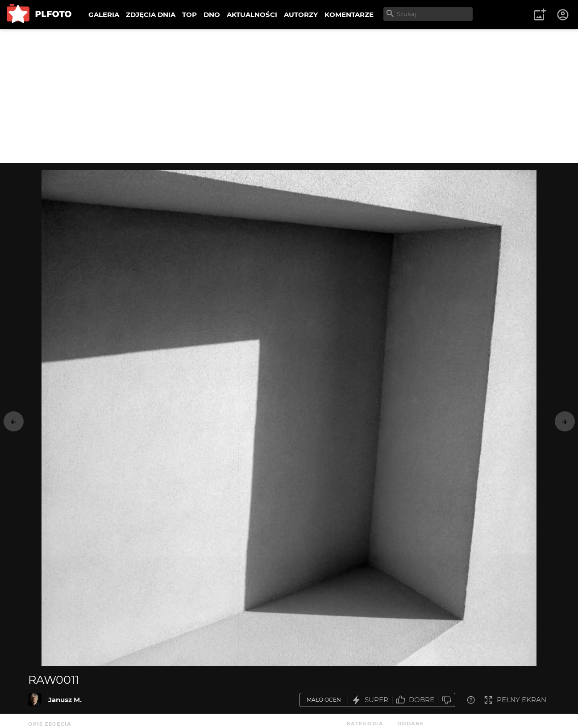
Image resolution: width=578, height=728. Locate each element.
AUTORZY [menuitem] (301, 15)
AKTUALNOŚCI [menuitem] (252, 15)
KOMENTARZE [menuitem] (349, 15)
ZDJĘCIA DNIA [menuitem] (151, 15)
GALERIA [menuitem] (104, 15)
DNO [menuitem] (212, 15)
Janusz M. (65, 700)
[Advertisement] (289, 96)
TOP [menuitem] (189, 15)
